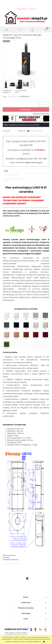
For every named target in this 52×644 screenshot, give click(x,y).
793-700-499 (40, 159)
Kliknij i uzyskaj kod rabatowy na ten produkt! (22, 125)
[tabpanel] (26, 372)
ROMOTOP (22, 131)
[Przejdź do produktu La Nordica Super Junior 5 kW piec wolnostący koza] (26, 589)
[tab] (26, 171)
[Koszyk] (45, 30)
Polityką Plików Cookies (10, 639)
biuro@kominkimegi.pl (32, 162)
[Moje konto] (32, 30)
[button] (6, 30)
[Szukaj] (19, 30)
